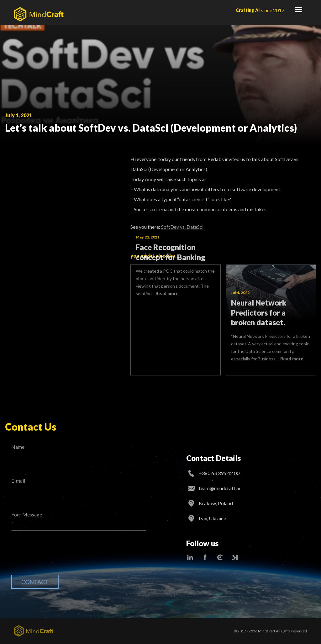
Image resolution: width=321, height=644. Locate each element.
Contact (35, 582)
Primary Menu (298, 9)
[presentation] (59, 558)
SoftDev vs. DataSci (182, 227)
